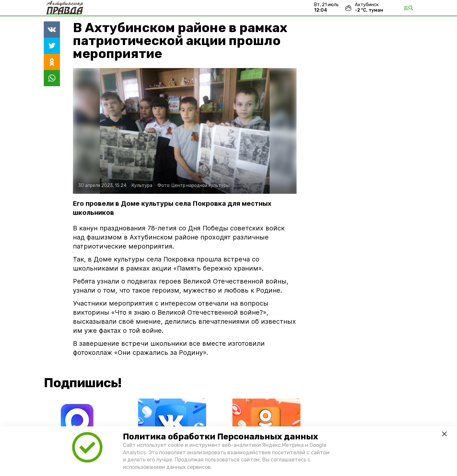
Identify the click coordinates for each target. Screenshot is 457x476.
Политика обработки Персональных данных (220, 437)
